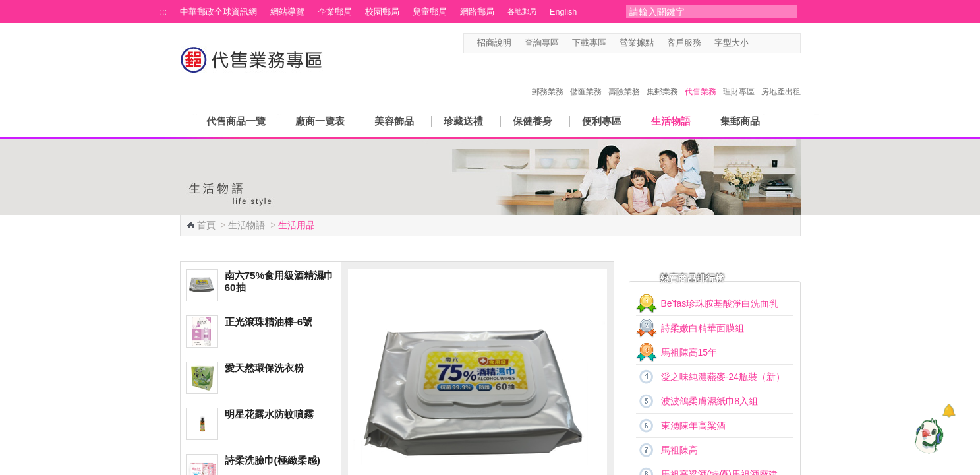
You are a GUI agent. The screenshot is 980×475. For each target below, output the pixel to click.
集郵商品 (740, 121)
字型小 (757, 43)
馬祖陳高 (679, 450)
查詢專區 (542, 43)
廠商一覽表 (320, 121)
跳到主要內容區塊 (7, 7)
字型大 (782, 43)
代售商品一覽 (236, 121)
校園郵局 (382, 12)
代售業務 (701, 78)
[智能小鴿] (927, 435)
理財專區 (739, 78)
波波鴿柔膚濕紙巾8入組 (710, 401)
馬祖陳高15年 (689, 352)
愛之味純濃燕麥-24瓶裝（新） (723, 377)
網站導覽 (287, 12)
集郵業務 (662, 78)
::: (164, 12)
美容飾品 (394, 121)
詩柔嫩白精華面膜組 (703, 328)
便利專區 (602, 121)
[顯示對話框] (949, 411)
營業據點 (637, 43)
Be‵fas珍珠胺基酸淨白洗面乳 (720, 303)
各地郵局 (522, 11)
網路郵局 (477, 12)
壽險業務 (624, 78)
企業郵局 (335, 12)
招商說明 (494, 43)
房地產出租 (781, 78)
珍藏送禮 (463, 121)
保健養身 (533, 121)
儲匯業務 (586, 78)
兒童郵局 (430, 12)
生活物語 (671, 121)
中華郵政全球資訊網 (218, 12)
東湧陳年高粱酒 (693, 426)
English (563, 12)
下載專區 (589, 43)
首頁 (206, 225)
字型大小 (732, 43)
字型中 (769, 43)
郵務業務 (548, 78)
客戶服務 (684, 43)
